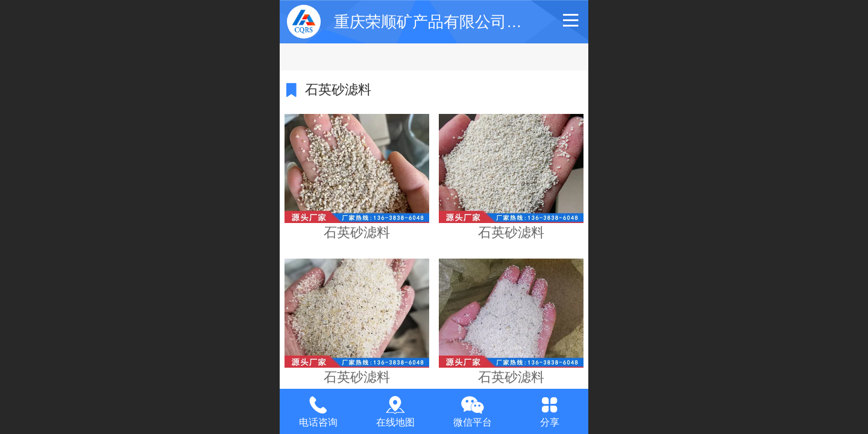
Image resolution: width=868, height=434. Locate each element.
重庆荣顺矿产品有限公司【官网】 (451, 22)
